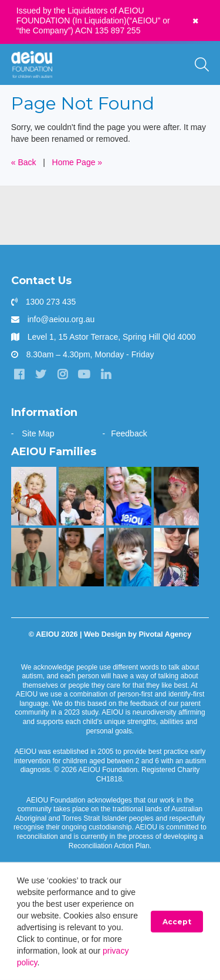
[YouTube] (84, 374)
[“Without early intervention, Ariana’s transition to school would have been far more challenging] (34, 557)
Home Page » (77, 162)
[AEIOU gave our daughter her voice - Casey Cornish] (177, 557)
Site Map (38, 433)
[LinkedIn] (106, 374)
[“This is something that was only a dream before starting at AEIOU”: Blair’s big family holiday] (82, 557)
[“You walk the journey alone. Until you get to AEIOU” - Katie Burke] (129, 496)
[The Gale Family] (129, 557)
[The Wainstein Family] (177, 496)
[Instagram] (63, 374)
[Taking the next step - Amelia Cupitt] (82, 496)
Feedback (129, 433)
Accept (177, 922)
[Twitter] (41, 374)
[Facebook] (19, 374)
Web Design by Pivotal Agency (138, 634)
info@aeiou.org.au (61, 319)
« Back (24, 162)
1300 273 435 (51, 302)
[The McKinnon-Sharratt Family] (34, 496)
